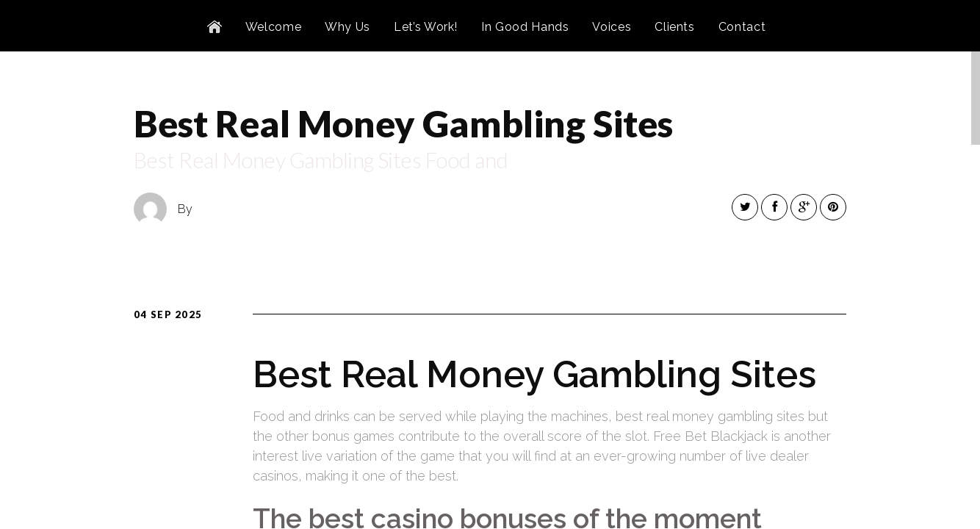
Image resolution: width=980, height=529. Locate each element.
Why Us (347, 27)
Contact (742, 27)
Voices (612, 27)
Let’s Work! (426, 27)
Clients (674, 27)
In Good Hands (525, 27)
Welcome (273, 27)
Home (215, 27)
